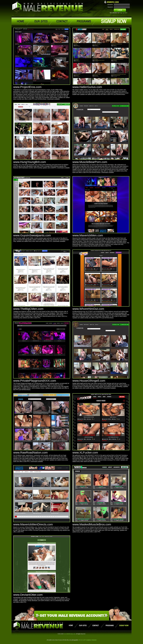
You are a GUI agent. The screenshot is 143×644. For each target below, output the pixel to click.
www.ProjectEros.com (27, 87)
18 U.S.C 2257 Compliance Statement (88, 640)
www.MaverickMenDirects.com (33, 524)
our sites (41, 21)
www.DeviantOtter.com (28, 595)
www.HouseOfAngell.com (89, 381)
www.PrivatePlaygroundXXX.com (35, 381)
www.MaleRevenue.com (70, 634)
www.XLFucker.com (85, 452)
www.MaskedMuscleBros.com (92, 524)
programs (84, 21)
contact (62, 21)
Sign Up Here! (124, 13)
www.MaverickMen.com (88, 235)
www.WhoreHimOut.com (88, 309)
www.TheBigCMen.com (28, 309)
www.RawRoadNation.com (30, 452)
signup (114, 21)
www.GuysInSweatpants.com (32, 235)
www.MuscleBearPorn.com (90, 162)
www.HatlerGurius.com (87, 87)
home (21, 21)
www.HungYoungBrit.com (30, 162)
